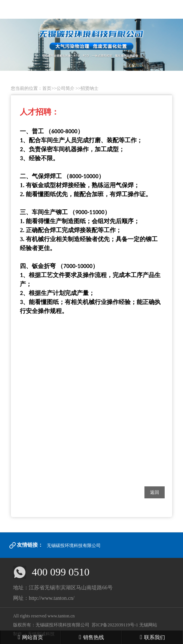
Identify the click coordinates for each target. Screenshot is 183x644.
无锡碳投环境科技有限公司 (74, 546)
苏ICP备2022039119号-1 (115, 625)
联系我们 (152, 637)
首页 (47, 88)
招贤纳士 (89, 88)
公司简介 (65, 88)
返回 (155, 492)
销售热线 (91, 637)
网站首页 (30, 637)
